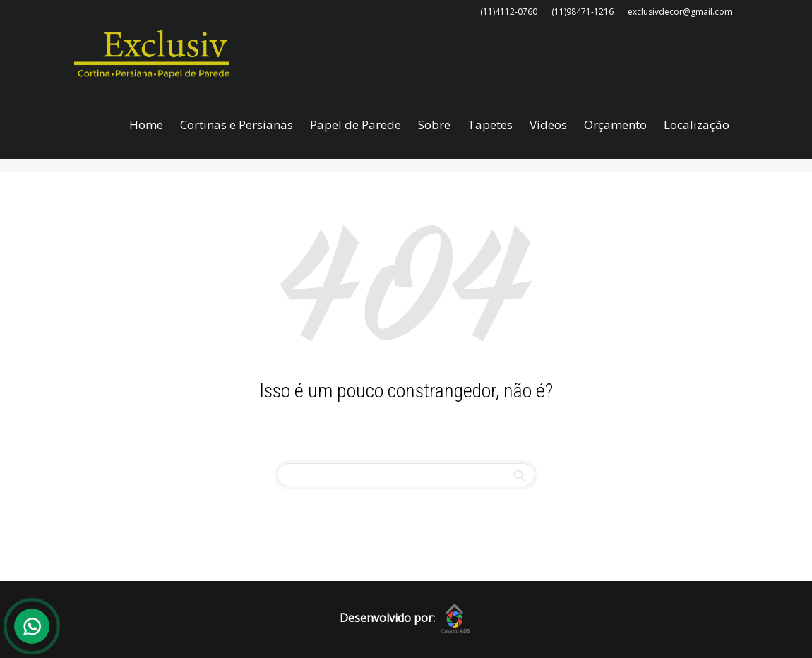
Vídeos (548, 125)
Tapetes (490, 125)
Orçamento (615, 125)
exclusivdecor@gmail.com (680, 12)
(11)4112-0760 (509, 12)
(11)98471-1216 (583, 12)
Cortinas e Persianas (237, 125)
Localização (697, 125)
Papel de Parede (356, 125)
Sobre (434, 125)
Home (146, 125)
